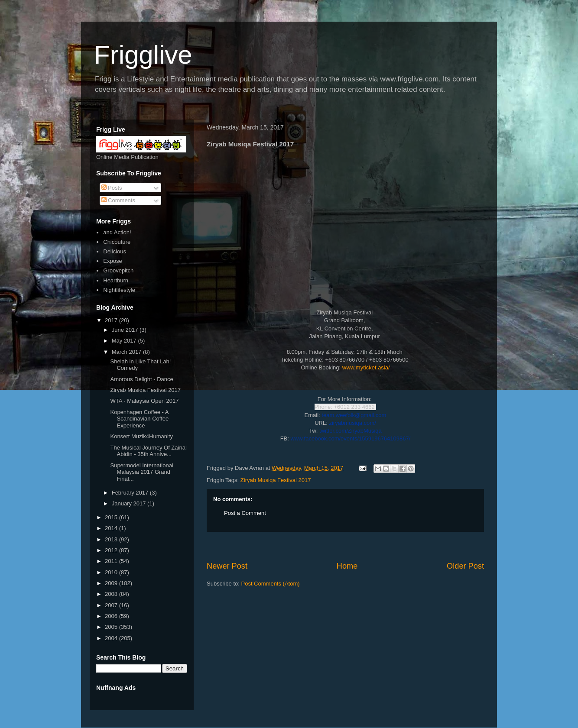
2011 (112, 561)
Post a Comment (245, 513)
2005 (112, 627)
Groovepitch (118, 270)
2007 (112, 605)
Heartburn (116, 280)
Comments (118, 200)
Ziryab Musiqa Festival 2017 (276, 480)
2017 (112, 320)
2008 (112, 594)
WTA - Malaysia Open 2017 (144, 401)
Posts (112, 188)
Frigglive (143, 55)
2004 (112, 638)
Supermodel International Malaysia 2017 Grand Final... (141, 472)
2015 (112, 517)
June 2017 (126, 330)
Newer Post (227, 566)
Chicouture (117, 242)
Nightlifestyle (119, 290)
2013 (112, 539)
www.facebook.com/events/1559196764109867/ (351, 438)
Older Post (465, 566)
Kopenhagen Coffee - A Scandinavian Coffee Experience (139, 419)
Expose (112, 261)
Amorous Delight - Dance (141, 379)
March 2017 (127, 352)
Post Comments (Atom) (271, 584)
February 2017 (131, 493)
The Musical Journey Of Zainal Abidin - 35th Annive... (148, 451)
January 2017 (130, 503)
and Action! (117, 232)
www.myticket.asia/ (366, 367)
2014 (112, 528)
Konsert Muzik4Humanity (141, 436)
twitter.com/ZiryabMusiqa (351, 431)
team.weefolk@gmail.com (354, 415)
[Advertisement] (345, 546)
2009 (112, 583)
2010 (112, 572)
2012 (112, 550)
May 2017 (125, 341)
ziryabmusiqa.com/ (352, 423)
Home (347, 566)
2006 (112, 616)
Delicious (115, 251)
